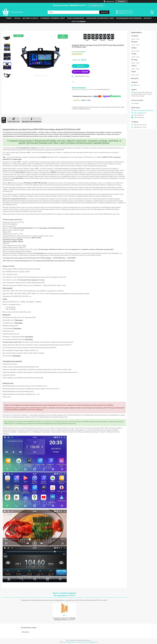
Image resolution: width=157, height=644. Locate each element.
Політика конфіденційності (90, 642)
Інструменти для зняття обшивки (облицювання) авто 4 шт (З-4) (64, 619)
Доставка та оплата (30, 18)
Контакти (147, 18)
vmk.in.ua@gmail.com (140, 113)
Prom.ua (88, 640)
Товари (9, 18)
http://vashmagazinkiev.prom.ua (144, 110)
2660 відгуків (110, 1)
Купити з (82, 72)
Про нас (17, 18)
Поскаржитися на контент (73, 642)
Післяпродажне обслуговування (129, 18)
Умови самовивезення (76, 18)
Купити (82, 66)
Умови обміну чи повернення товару (100, 18)
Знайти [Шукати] (104, 12)
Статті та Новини (78, 21)
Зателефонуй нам (96, 5)
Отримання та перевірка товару (53, 18)
